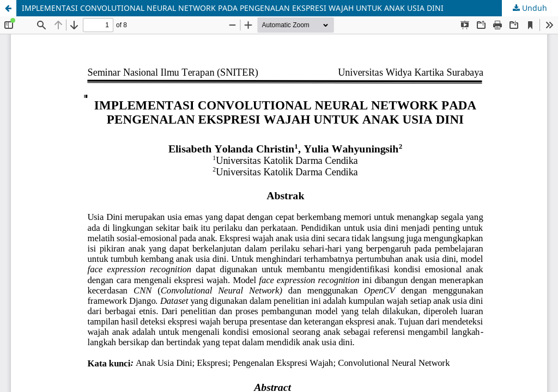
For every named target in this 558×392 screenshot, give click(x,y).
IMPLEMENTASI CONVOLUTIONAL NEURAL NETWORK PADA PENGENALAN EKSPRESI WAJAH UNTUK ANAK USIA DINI (233, 8)
